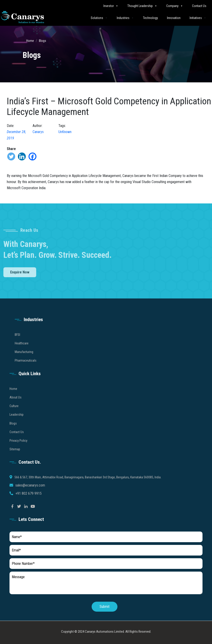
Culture (14, 414)
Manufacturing (24, 360)
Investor (111, 6)
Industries (125, 18)
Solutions (99, 18)
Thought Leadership (142, 6)
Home (30, 41)
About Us (15, 405)
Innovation (174, 18)
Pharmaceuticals (26, 368)
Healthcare (22, 351)
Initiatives (198, 18)
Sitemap (15, 457)
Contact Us (199, 6)
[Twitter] (11, 156)
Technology (150, 18)
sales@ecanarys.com (30, 493)
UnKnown (65, 132)
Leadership (17, 422)
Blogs (43, 41)
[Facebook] (32, 156)
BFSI (17, 342)
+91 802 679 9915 (29, 501)
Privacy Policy (18, 448)
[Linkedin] (22, 156)
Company (175, 6)
